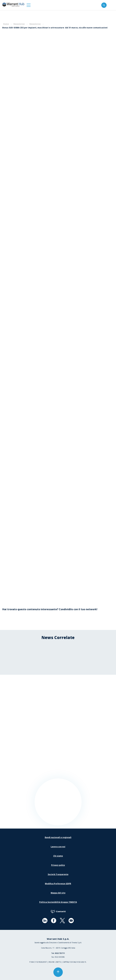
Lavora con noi (58, 847)
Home (6, 24)
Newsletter (19, 24)
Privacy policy (58, 865)
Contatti (58, 912)
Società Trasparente (58, 874)
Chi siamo (58, 856)
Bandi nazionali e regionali (58, 837)
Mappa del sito (58, 893)
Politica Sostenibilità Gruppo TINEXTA (58, 902)
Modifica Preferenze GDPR (58, 884)
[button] (29, 5)
